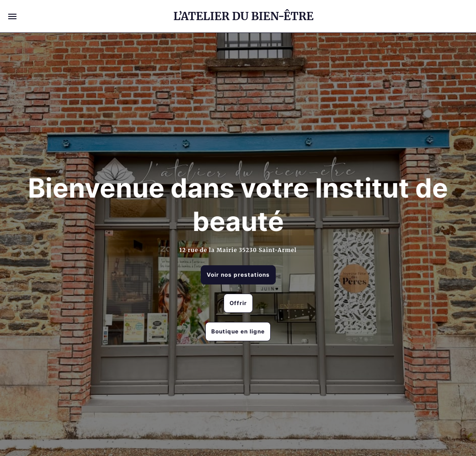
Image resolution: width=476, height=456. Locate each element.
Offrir (238, 303)
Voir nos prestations (238, 275)
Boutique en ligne (238, 331)
